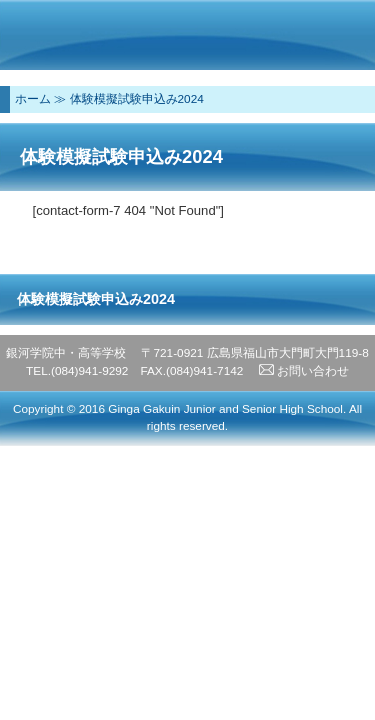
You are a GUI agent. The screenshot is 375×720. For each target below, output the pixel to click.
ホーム (33, 99)
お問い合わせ (304, 371)
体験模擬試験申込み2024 (137, 99)
